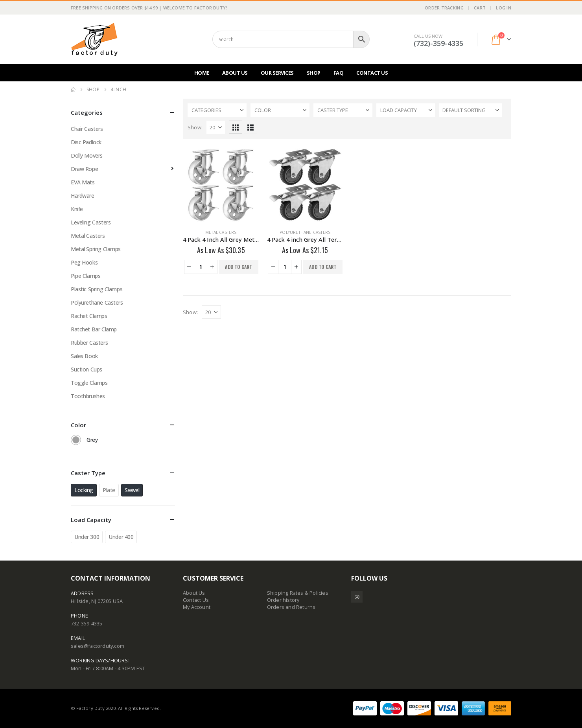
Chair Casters (87, 129)
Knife (77, 209)
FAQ (339, 73)
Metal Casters (221, 232)
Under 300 (87, 537)
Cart (480, 8)
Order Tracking (444, 8)
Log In (504, 8)
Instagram (357, 597)
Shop (314, 73)
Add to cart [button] (239, 267)
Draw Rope (84, 169)
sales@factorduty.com (98, 646)
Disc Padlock (86, 142)
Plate (109, 490)
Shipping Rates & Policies (298, 593)
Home (202, 73)
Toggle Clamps (89, 383)
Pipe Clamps (86, 276)
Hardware (83, 196)
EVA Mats (83, 182)
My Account (197, 607)
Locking (84, 490)
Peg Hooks (84, 262)
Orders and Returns (291, 607)
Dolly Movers (87, 155)
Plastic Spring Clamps (97, 289)
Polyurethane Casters (305, 232)
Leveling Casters (91, 222)
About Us (235, 73)
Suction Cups (87, 369)
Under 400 (121, 537)
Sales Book (84, 356)
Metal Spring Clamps (96, 249)
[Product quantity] (201, 267)
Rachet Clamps (89, 316)
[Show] (216, 127)
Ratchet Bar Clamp (94, 329)
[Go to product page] (221, 185)
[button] (236, 127)
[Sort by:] (471, 110)
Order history (283, 600)
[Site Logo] (94, 39)
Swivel (132, 490)
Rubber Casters (89, 343)
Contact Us (372, 73)
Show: (195, 127)
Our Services (277, 73)
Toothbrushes (88, 396)
